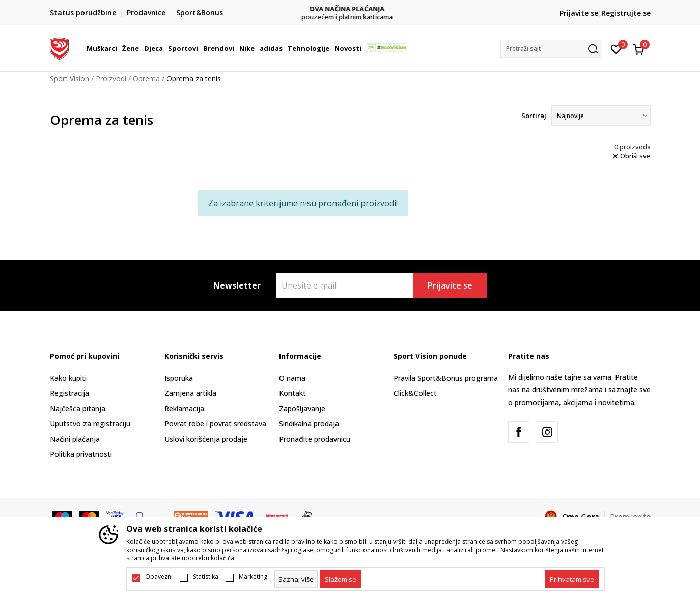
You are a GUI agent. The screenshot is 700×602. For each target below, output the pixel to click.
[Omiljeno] (616, 48)
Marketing (253, 577)
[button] (551, 49)
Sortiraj (534, 116)
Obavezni (159, 577)
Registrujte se (626, 13)
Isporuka (179, 378)
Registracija (69, 393)
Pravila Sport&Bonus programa (446, 378)
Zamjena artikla (190, 393)
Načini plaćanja (75, 439)
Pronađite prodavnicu (315, 439)
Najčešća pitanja (78, 408)
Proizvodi (111, 79)
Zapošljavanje (302, 408)
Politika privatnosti (81, 454)
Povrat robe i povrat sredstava (215, 424)
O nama (292, 378)
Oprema (146, 79)
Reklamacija (184, 408)
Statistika (206, 577)
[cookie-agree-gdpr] (341, 579)
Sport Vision (69, 79)
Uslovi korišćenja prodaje (206, 439)
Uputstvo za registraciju (90, 424)
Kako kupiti (68, 378)
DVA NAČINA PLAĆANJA (350, 9)
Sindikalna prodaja (309, 424)
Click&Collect (415, 393)
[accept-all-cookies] (572, 579)
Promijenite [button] (630, 517)
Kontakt (292, 393)
